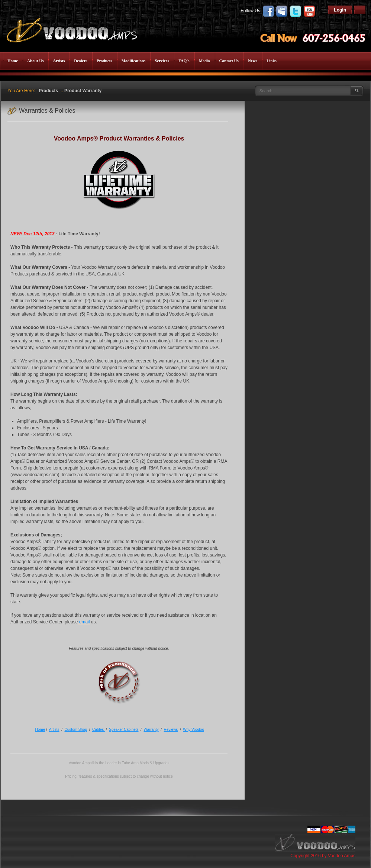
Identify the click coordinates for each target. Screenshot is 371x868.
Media (204, 61)
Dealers (80, 61)
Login (340, 10)
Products (104, 61)
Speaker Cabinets (124, 730)
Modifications (134, 61)
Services (162, 61)
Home (13, 61)
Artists (59, 61)
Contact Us (229, 61)
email (84, 622)
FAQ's (184, 61)
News (253, 61)
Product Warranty (83, 91)
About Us (35, 61)
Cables (99, 730)
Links (272, 61)
